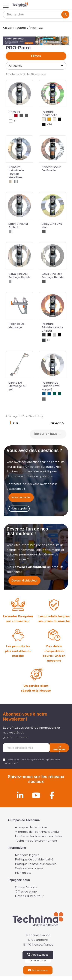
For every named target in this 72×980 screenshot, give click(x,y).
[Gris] (21, 116)
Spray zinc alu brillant (18, 226)
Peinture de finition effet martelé (51, 386)
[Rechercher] (36, 15)
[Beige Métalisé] (11, 182)
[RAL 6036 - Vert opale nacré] (54, 394)
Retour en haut (48, 434)
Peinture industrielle (49, 113)
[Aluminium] (11, 231)
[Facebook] (52, 795)
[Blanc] (11, 116)
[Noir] (49, 335)
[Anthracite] (44, 335)
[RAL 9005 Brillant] (44, 125)
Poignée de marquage (16, 326)
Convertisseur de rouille (51, 169)
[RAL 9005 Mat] (60, 119)
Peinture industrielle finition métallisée (16, 172)
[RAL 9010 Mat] (54, 119)
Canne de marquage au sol (17, 386)
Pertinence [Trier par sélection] (36, 66)
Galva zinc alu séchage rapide (19, 276)
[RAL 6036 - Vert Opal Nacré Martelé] (60, 394)
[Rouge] (16, 116)
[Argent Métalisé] (16, 182)
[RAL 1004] (49, 119)
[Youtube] (36, 795)
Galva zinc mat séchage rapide (53, 276)
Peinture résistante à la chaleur (52, 327)
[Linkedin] (20, 795)
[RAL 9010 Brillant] (44, 119)
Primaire (14, 112)
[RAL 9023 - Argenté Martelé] (44, 399)
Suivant (58, 423)
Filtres (36, 56)
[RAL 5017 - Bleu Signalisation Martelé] (44, 394)
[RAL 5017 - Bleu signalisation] (49, 394)
